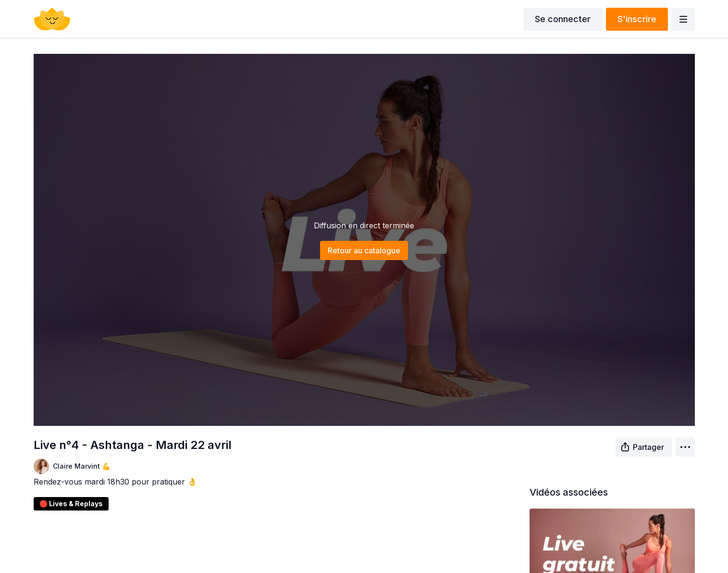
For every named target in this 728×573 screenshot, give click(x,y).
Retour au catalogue (364, 250)
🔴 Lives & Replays (71, 504)
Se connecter (563, 19)
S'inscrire (637, 19)
